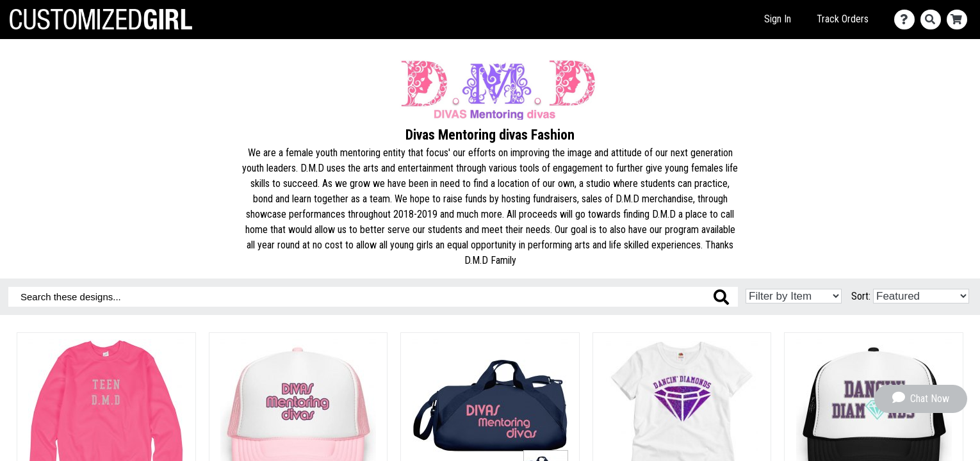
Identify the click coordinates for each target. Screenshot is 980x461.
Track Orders (843, 19)
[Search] (934, 20)
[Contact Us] (907, 20)
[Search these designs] (373, 297)
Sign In (778, 19)
